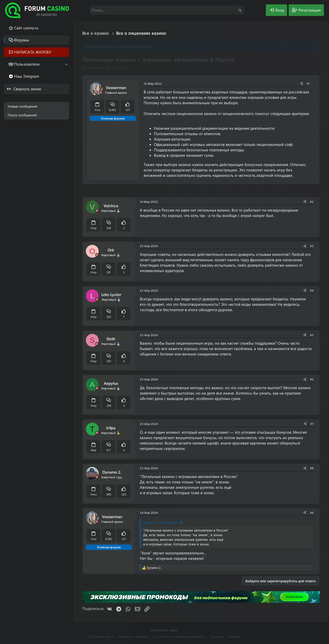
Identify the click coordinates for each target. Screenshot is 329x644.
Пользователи (27, 64)
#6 (312, 379)
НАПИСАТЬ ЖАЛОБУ (33, 52)
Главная (235, 636)
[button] (66, 64)
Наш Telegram (27, 76)
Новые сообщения (22, 106)
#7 (312, 424)
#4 (312, 290)
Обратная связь (101, 636)
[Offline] (101, 93)
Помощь (217, 636)
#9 (312, 512)
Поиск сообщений (22, 115)
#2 (312, 202)
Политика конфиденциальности (179, 636)
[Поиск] (167, 10)
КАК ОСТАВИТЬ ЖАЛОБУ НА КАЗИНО (119, 47)
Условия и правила (133, 636)
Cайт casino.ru (26, 28)
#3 (312, 246)
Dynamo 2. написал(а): (161, 522)
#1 (308, 83)
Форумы (22, 40)
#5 (312, 335)
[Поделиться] (301, 84)
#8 (312, 468)
